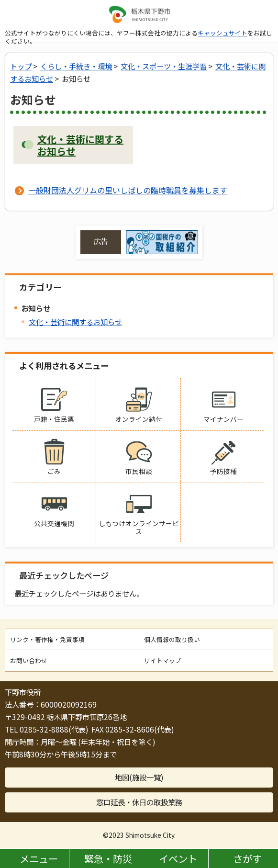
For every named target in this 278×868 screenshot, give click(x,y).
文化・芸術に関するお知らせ (75, 322)
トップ (21, 66)
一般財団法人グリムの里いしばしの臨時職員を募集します (128, 190)
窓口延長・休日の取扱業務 (139, 802)
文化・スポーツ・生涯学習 (164, 66)
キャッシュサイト (222, 33)
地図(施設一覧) (139, 777)
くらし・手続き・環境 (76, 66)
